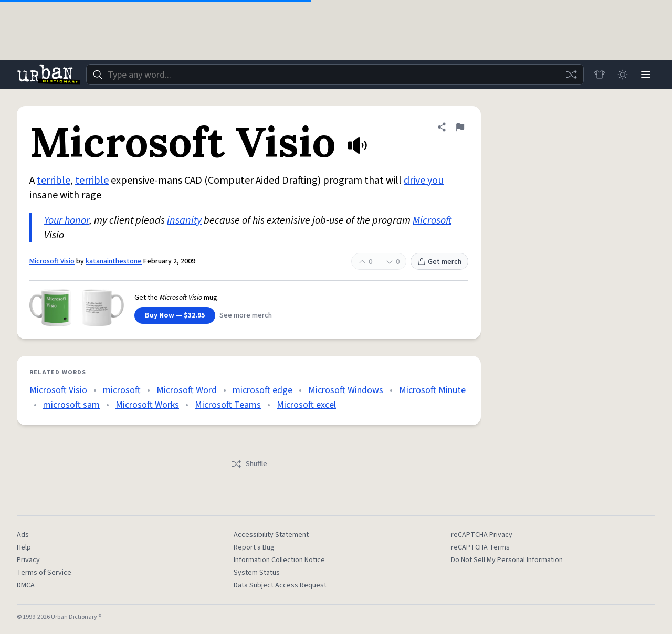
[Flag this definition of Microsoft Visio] (460, 127)
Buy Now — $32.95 (175, 315)
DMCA (26, 585)
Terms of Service (44, 573)
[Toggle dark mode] (623, 75)
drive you (424, 181)
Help (24, 547)
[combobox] (335, 75)
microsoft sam (71, 405)
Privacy (28, 560)
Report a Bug (254, 547)
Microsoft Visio (52, 261)
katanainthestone (114, 261)
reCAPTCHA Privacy (482, 535)
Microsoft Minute (432, 390)
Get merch (439, 262)
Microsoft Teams (228, 405)
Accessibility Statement (271, 535)
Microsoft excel (306, 405)
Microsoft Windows (346, 390)
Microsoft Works (147, 405)
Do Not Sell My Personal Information (507, 560)
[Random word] (571, 75)
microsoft (122, 390)
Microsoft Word (187, 390)
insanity (184, 220)
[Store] (600, 75)
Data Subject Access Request (280, 585)
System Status (257, 573)
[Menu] (646, 75)
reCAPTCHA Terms (480, 547)
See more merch (246, 315)
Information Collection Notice (279, 560)
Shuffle (249, 464)
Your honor (67, 220)
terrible (54, 181)
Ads (23, 535)
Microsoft (432, 220)
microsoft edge (262, 390)
